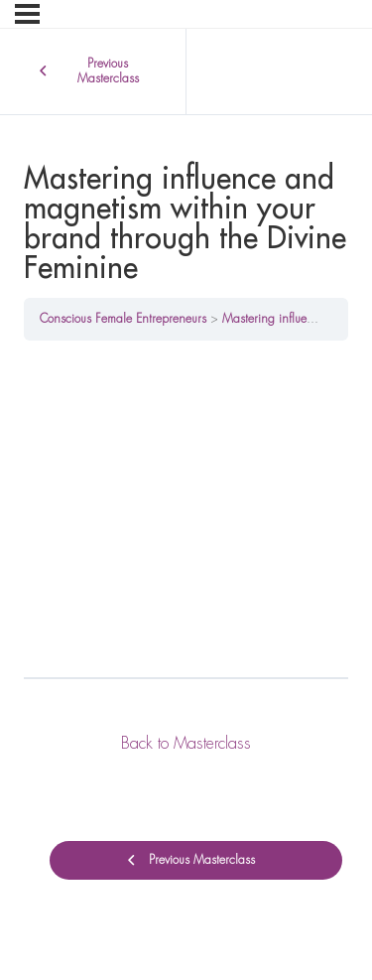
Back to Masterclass (186, 744)
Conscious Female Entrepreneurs (123, 319)
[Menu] (27, 14)
